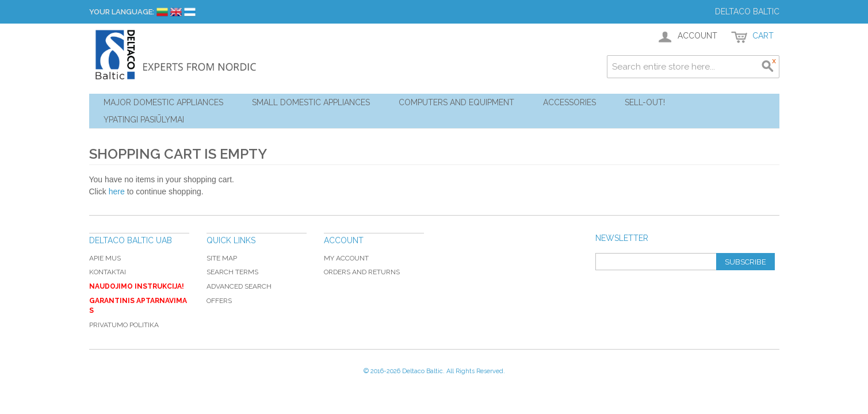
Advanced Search (239, 286)
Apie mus (105, 258)
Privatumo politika (124, 325)
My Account (346, 258)
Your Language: (122, 12)
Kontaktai (108, 272)
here (117, 191)
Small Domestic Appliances (311, 102)
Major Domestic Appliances (163, 102)
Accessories (569, 102)
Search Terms (232, 272)
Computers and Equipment (456, 102)
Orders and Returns (362, 272)
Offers (219, 301)
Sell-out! (645, 102)
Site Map (222, 258)
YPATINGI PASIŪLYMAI (144, 120)
